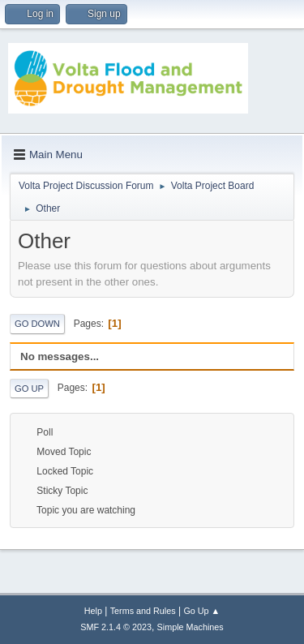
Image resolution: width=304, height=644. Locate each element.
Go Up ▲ (201, 611)
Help (93, 611)
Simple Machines (191, 627)
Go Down (37, 324)
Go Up (29, 389)
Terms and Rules (143, 611)
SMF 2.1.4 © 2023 (116, 627)
